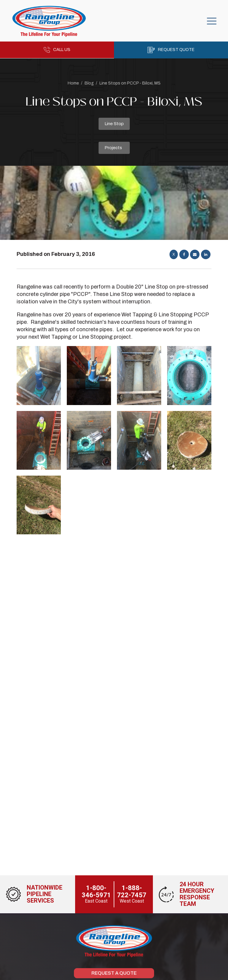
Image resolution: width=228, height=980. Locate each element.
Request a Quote (114, 973)
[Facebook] (184, 254)
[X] (174, 254)
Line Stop (114, 124)
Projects (113, 148)
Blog (89, 83)
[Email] (195, 254)
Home (73, 83)
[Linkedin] (206, 254)
